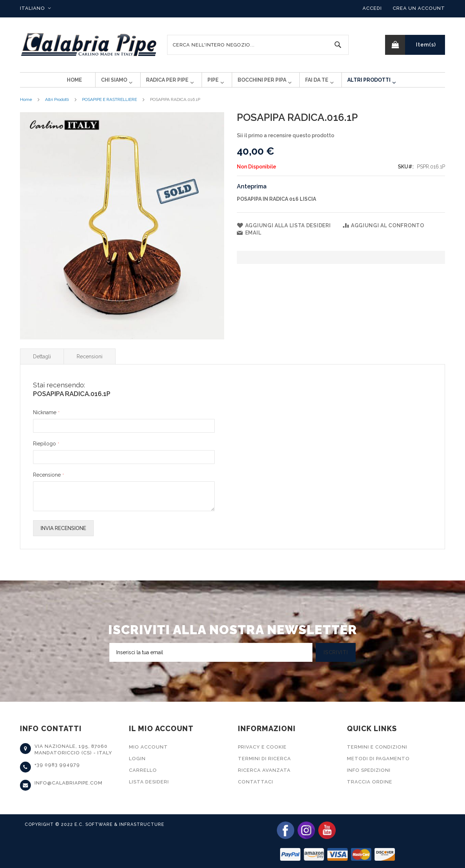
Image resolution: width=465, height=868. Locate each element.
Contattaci (256, 782)
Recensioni (90, 362)
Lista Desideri (149, 782)
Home (26, 105)
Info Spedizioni (369, 770)
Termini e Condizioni (377, 747)
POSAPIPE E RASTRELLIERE (110, 105)
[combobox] (258, 45)
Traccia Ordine (370, 782)
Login (137, 759)
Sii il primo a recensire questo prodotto (286, 141)
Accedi (372, 8)
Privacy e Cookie (262, 747)
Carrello (143, 770)
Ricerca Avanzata (264, 770)
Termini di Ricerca (264, 759)
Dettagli (42, 362)
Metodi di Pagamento (378, 759)
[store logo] (89, 45)
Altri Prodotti (57, 105)
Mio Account (148, 747)
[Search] (338, 45)
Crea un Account (419, 8)
